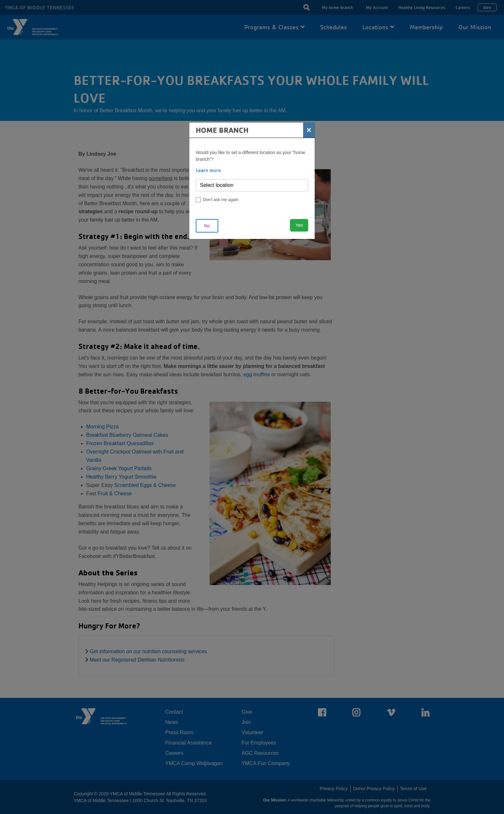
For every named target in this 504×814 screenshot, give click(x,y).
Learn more (208, 170)
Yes (299, 225)
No (207, 226)
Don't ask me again (221, 200)
